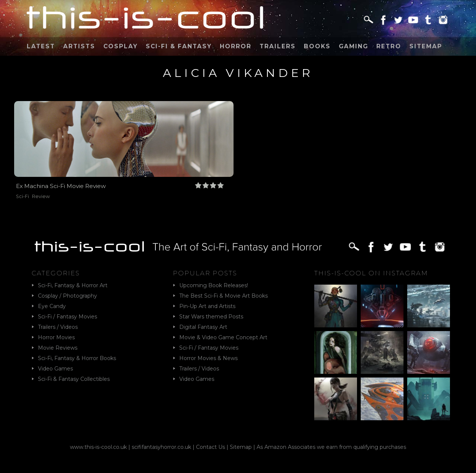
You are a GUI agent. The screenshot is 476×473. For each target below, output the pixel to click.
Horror (236, 46)
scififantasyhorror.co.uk (161, 447)
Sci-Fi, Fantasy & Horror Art (73, 285)
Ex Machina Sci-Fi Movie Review (61, 186)
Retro (389, 46)
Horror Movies (56, 337)
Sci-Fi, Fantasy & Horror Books (77, 358)
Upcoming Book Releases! (214, 285)
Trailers (278, 46)
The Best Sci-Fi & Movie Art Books (223, 296)
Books (317, 46)
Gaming (353, 46)
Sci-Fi (22, 196)
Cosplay (120, 46)
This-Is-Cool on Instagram (371, 273)
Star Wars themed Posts (211, 317)
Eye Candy (52, 306)
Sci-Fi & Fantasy (179, 46)
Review (41, 196)
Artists (79, 46)
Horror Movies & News (208, 358)
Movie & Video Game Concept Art (223, 337)
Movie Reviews (58, 348)
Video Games (55, 369)
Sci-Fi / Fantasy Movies (67, 317)
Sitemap (426, 46)
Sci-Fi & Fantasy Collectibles (74, 379)
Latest (41, 46)
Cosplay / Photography (67, 296)
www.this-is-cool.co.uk (98, 447)
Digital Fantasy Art (203, 327)
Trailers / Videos (58, 327)
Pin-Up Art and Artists (207, 306)
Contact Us (210, 447)
